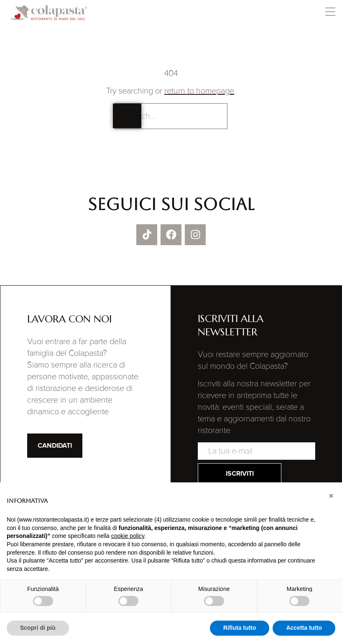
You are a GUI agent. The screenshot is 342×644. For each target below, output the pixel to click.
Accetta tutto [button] (304, 628)
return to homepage (199, 91)
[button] (330, 13)
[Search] (127, 116)
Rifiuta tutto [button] (240, 628)
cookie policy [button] (128, 536)
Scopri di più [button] (38, 628)
